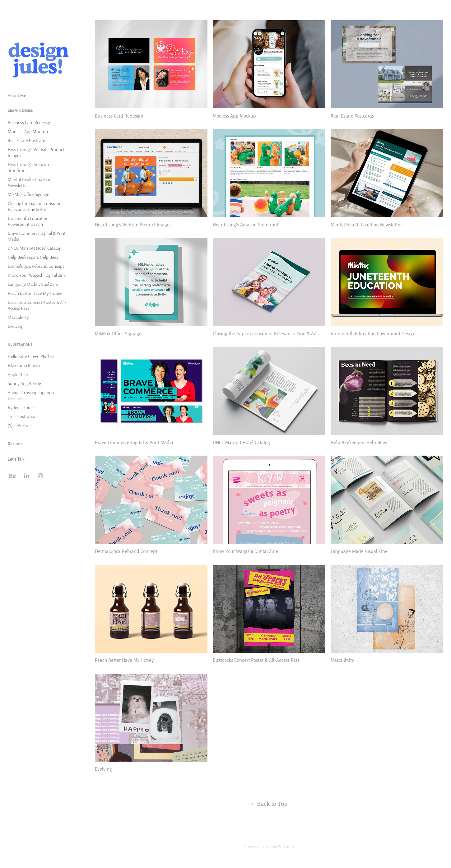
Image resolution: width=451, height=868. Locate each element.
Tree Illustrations (23, 416)
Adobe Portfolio (280, 847)
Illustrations (20, 344)
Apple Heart (19, 374)
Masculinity (18, 317)
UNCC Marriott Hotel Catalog (35, 248)
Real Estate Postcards (28, 140)
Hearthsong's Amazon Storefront (28, 167)
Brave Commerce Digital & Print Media (37, 236)
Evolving (16, 326)
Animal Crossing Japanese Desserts (32, 395)
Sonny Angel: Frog (24, 383)
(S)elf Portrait (20, 425)
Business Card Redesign (30, 122)
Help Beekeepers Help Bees (33, 257)
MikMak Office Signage (28, 194)
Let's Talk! (17, 459)
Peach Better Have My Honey (35, 293)
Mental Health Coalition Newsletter (30, 182)
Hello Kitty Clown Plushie (31, 356)
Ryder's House (21, 407)
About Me (17, 95)
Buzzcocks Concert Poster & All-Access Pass (37, 305)
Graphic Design (21, 111)
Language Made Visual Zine (33, 284)
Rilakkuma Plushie (25, 365)
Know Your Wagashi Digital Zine (37, 275)
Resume (15, 443)
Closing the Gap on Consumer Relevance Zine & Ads (35, 206)
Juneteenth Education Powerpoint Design (28, 221)
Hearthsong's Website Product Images (36, 152)
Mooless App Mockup (28, 131)
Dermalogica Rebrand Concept (36, 266)
